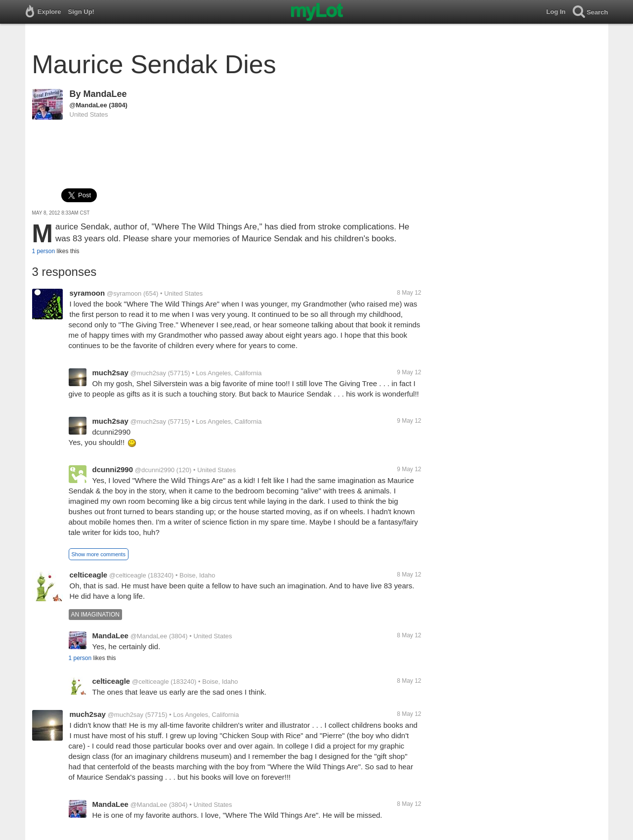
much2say (110, 373)
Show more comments (99, 554)
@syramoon (124, 293)
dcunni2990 (113, 469)
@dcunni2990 (155, 470)
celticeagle (89, 575)
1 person (44, 251)
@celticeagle (128, 575)
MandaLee (105, 94)
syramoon (87, 293)
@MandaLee (88, 105)
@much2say (148, 373)
